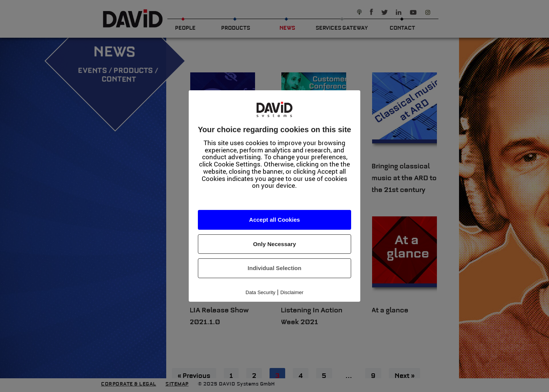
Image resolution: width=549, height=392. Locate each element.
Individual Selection (275, 268)
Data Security (260, 292)
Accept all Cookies (274, 220)
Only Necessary (275, 244)
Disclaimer (292, 292)
